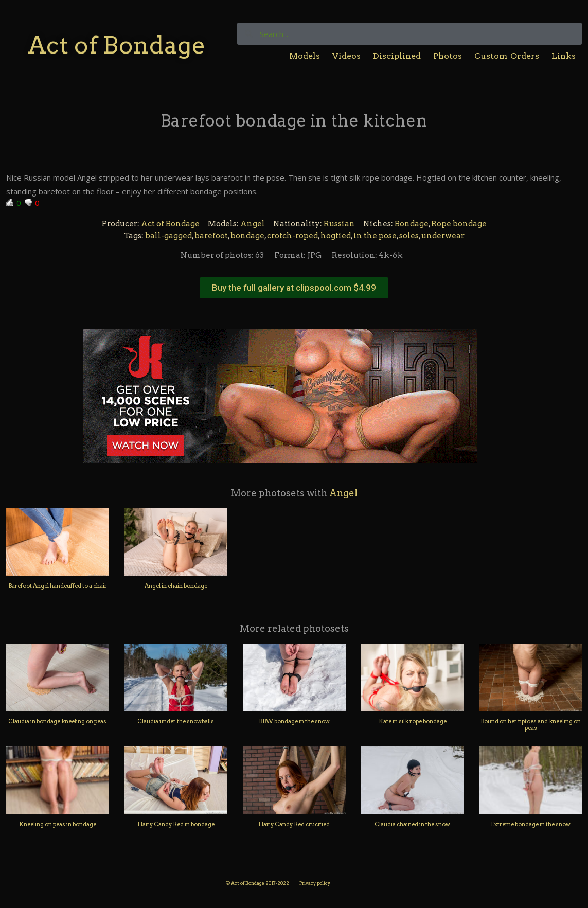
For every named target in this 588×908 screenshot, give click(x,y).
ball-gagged (168, 236)
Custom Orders (507, 56)
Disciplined (397, 56)
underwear (443, 236)
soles (409, 236)
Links (564, 56)
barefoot (211, 236)
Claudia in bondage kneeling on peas (57, 721)
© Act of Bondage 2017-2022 (257, 883)
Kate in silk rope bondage (413, 721)
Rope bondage (459, 224)
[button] (294, 288)
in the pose (375, 236)
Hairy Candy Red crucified (294, 824)
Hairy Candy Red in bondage (176, 824)
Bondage (412, 224)
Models (305, 56)
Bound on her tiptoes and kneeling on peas (531, 725)
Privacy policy (315, 883)
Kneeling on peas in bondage (58, 824)
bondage (247, 236)
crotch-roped (292, 236)
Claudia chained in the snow (412, 824)
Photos (448, 56)
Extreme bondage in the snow (531, 824)
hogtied (336, 236)
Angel (253, 224)
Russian (339, 224)
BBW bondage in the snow (294, 721)
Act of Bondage (117, 45)
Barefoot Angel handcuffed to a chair (58, 586)
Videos (346, 56)
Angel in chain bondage (176, 586)
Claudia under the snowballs (176, 721)
